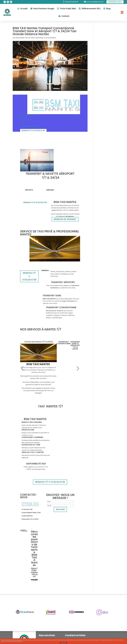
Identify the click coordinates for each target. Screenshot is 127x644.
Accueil (24, 9)
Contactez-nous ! (115, 2)
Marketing (39, 38)
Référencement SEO (91, 9)
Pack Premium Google (44, 9)
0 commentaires (50, 38)
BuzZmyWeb (20, 38)
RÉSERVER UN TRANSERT (65, 219)
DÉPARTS (29, 190)
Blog (108, 9)
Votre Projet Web (68, 9)
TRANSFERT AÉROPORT (28, 115)
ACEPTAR (63, 643)
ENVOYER (60, 509)
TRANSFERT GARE (26, 119)
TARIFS (22, 123)
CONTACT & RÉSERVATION (29, 126)
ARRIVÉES (50, 190)
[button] (22, 368)
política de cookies (118, 640)
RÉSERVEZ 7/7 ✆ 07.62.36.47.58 (33, 130)
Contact (65, 16)
